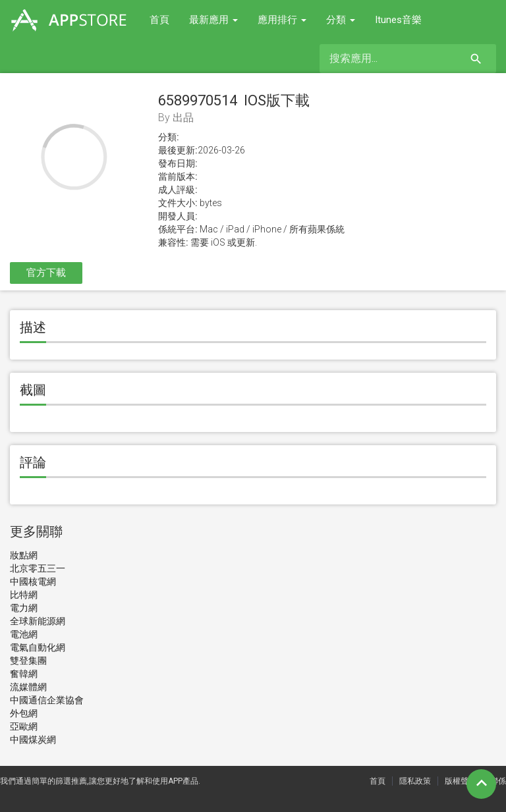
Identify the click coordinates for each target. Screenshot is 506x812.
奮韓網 (24, 674)
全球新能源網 (38, 621)
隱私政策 (415, 781)
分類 (341, 20)
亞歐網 (24, 726)
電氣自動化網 (38, 647)
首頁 (159, 20)
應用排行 (282, 20)
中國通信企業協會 (47, 700)
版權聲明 (461, 781)
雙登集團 (28, 661)
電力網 (24, 608)
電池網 (24, 634)
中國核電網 (33, 582)
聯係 (498, 781)
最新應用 (213, 20)
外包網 (24, 713)
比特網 (24, 595)
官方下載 (46, 273)
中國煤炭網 (33, 740)
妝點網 (24, 555)
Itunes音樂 (398, 20)
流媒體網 (28, 687)
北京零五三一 (38, 568)
